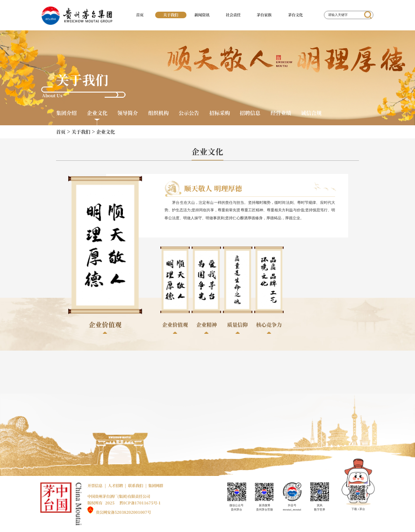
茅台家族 (264, 14)
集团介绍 (66, 113)
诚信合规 (311, 113)
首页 (140, 14)
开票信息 (95, 485)
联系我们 (136, 485)
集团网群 (156, 485)
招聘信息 (250, 113)
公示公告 (189, 113)
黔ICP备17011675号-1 (140, 503)
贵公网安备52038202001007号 (123, 512)
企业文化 (97, 113)
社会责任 (233, 14)
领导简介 (128, 113)
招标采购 (220, 113)
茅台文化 (295, 14)
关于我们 (171, 14)
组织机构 (158, 113)
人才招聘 (115, 485)
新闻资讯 (202, 14)
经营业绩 (281, 113)
